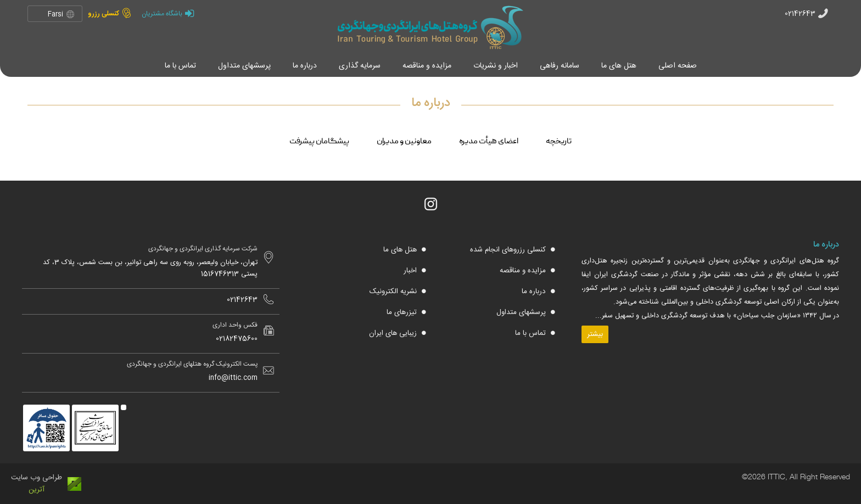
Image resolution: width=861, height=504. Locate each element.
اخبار (411, 271)
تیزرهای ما (403, 312)
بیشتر (595, 334)
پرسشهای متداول (522, 312)
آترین (37, 490)
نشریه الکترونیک (394, 292)
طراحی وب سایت (37, 478)
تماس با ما (532, 333)
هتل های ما (401, 250)
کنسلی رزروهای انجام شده (509, 250)
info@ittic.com (233, 378)
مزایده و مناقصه (524, 271)
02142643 (800, 14)
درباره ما (535, 292)
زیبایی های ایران (394, 333)
